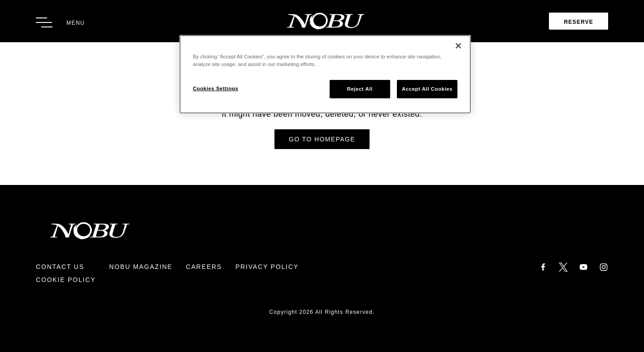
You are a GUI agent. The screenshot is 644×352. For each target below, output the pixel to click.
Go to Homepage (322, 139)
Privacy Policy (267, 267)
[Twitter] (563, 266)
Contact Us (60, 267)
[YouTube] (583, 266)
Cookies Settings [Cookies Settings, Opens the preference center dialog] (215, 88)
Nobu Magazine (141, 267)
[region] (325, 74)
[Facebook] (543, 266)
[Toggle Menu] (60, 22)
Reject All (360, 89)
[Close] (458, 46)
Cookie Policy (66, 280)
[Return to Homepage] (322, 21)
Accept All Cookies (427, 89)
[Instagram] (604, 266)
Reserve (579, 22)
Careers (204, 267)
